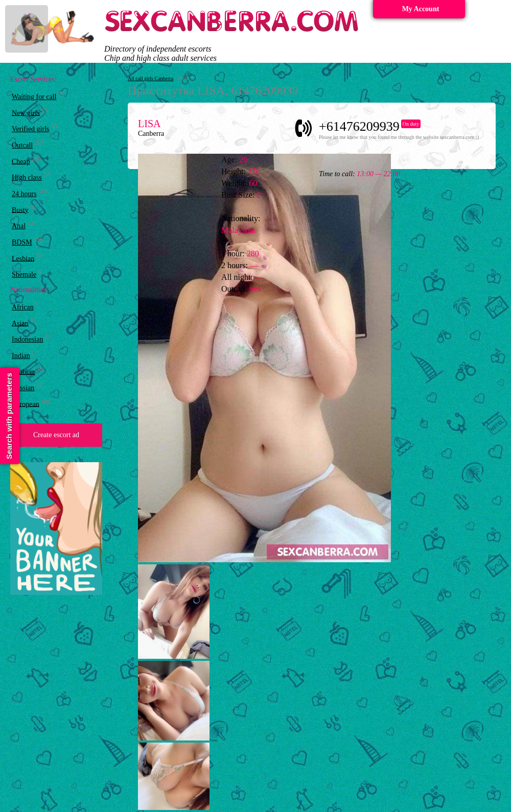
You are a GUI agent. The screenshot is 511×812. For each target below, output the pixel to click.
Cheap (21, 161)
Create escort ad (56, 435)
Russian (23, 388)
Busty (20, 210)
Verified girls (30, 129)
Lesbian (23, 258)
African (23, 307)
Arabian (23, 372)
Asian (20, 323)
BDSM (22, 242)
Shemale (24, 274)
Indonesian (27, 339)
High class (27, 177)
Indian (21, 356)
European (26, 404)
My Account (421, 9)
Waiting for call (34, 97)
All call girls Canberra (150, 78)
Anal (19, 226)
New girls (26, 113)
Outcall (22, 145)
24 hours (24, 194)
